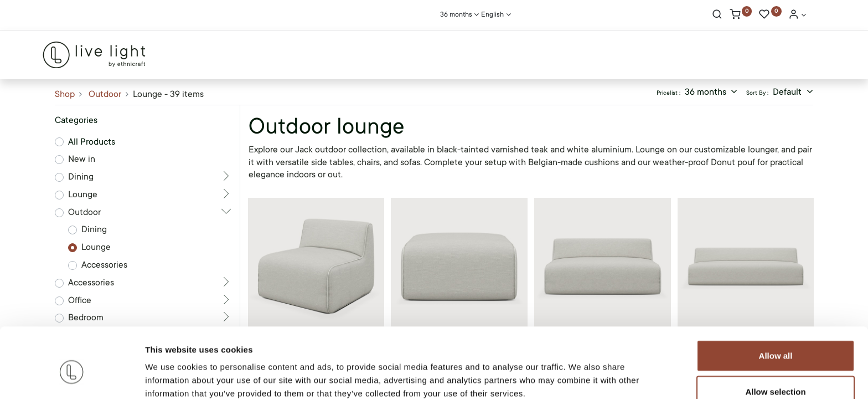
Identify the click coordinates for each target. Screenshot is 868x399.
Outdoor (105, 94)
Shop (65, 94)
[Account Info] (797, 16)
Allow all (776, 303)
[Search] (717, 16)
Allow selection (775, 340)
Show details (581, 377)
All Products (92, 142)
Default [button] (788, 92)
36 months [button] (707, 92)
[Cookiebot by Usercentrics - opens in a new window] (72, 377)
